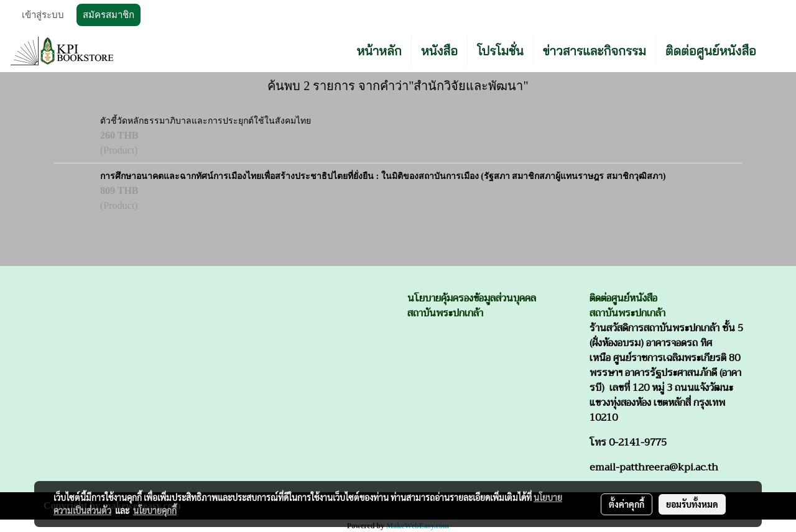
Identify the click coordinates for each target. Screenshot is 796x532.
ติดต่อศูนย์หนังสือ (711, 51)
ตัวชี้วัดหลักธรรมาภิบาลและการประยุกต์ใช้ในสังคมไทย (206, 121)
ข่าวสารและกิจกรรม (595, 51)
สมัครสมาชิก (109, 15)
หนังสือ (439, 51)
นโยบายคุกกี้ (155, 510)
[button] (777, 51)
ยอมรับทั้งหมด (692, 504)
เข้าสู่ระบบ (43, 15)
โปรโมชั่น (500, 51)
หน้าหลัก (379, 51)
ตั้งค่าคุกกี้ (627, 504)
